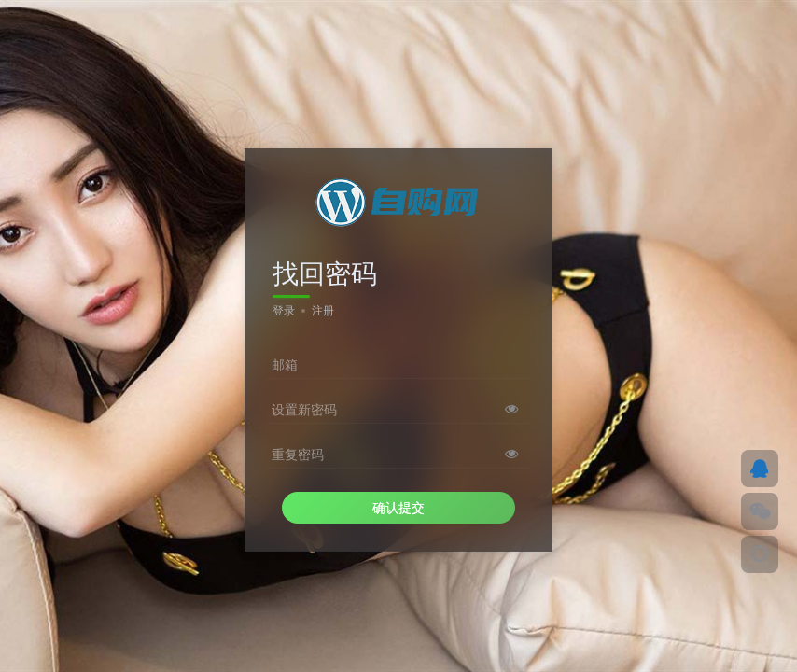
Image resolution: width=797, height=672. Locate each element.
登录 (284, 311)
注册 (323, 311)
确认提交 (398, 508)
